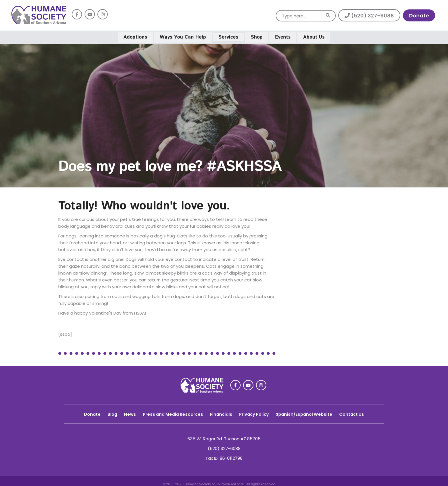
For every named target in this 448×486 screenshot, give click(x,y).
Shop (257, 36)
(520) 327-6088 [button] (369, 16)
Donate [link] (419, 16)
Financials (221, 412)
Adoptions (135, 36)
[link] (39, 22)
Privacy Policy (255, 412)
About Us (314, 36)
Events (283, 36)
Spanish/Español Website (307, 412)
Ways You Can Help (183, 36)
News (126, 412)
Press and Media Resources (171, 412)
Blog (108, 412)
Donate (88, 412)
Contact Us (356, 412)
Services (228, 36)
